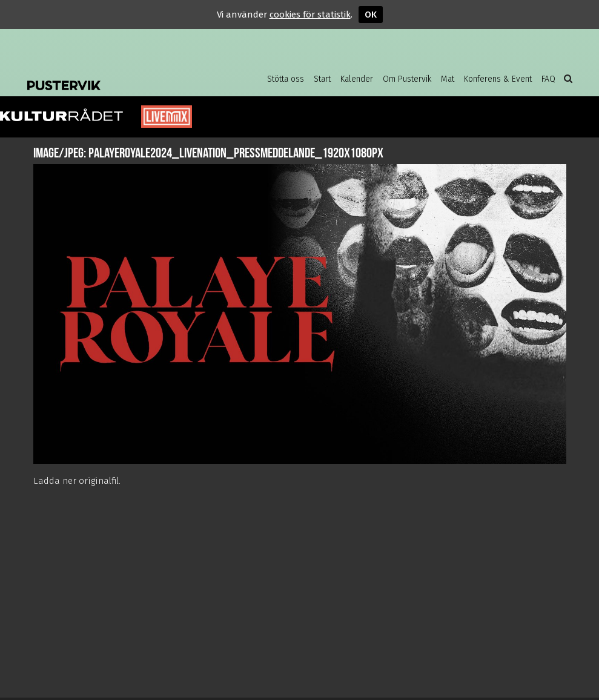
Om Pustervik (407, 79)
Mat (448, 79)
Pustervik (124, 76)
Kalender (357, 79)
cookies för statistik (310, 15)
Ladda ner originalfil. (77, 481)
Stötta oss (286, 79)
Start (322, 79)
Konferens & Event (498, 79)
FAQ (548, 79)
